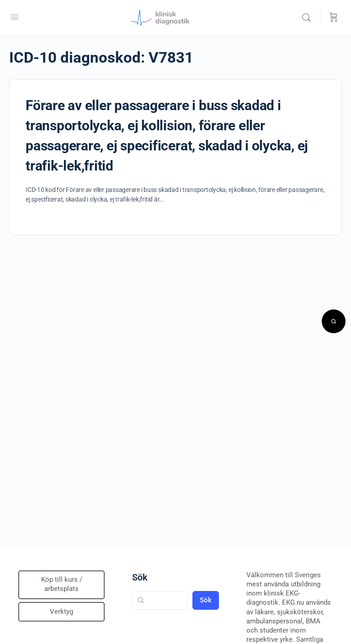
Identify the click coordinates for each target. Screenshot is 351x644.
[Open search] (334, 321)
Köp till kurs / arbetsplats (62, 584)
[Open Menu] (15, 17)
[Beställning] (334, 17)
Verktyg (61, 612)
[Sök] (308, 17)
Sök (140, 577)
